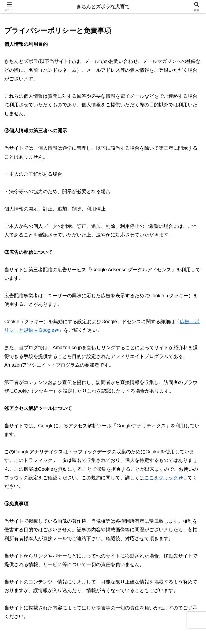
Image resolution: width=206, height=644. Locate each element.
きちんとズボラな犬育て (103, 7)
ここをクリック (163, 478)
